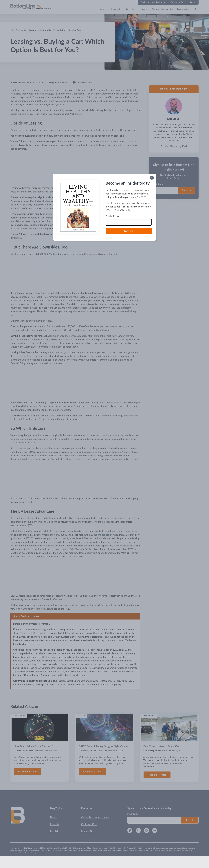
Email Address (112, 216)
